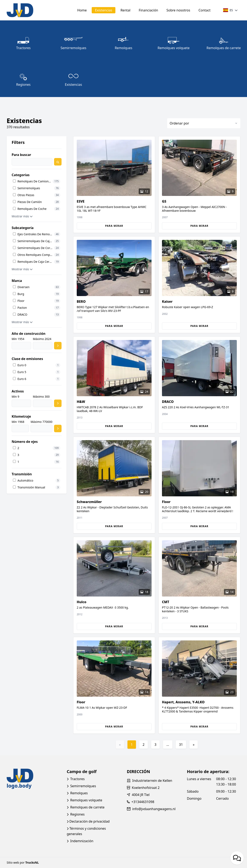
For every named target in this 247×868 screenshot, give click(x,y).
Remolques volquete (86, 800)
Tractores (77, 779)
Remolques (79, 793)
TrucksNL (32, 862)
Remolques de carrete (87, 807)
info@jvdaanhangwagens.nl (154, 809)
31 (181, 745)
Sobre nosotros (178, 10)
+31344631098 (143, 802)
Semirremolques (83, 786)
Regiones (77, 814)
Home (82, 10)
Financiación (148, 10)
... (168, 745)
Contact (205, 10)
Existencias (104, 10)
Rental (125, 10)
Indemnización (82, 841)
